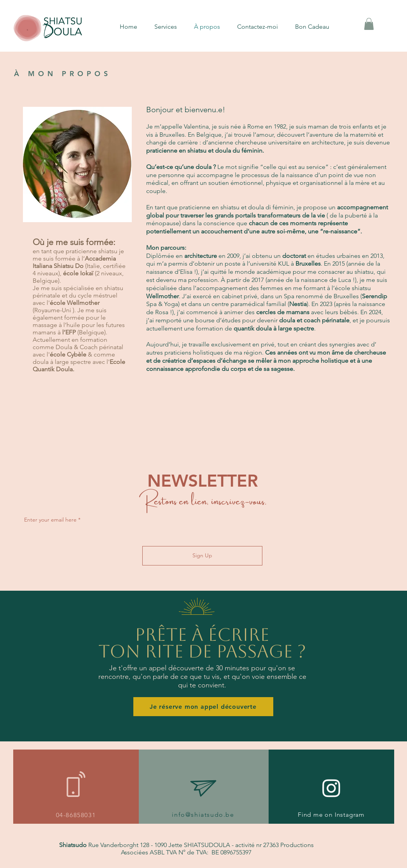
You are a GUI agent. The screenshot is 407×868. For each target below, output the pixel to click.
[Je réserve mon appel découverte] (203, 707)
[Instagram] (331, 788)
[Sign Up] (202, 556)
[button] (170, 27)
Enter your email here (50, 520)
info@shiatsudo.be (203, 815)
